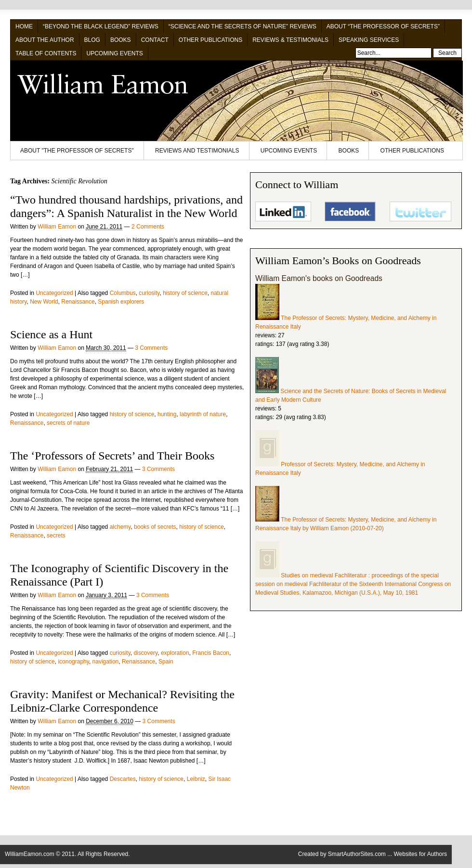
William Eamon (57, 227)
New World (44, 302)
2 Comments (148, 227)
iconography (73, 662)
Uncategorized (54, 293)
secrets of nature (68, 423)
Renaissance (78, 302)
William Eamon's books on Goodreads (319, 278)
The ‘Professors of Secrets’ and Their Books (112, 456)
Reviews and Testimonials (197, 151)
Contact (155, 40)
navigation (106, 662)
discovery (145, 653)
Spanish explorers (121, 302)
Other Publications (210, 40)
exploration (175, 653)
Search (447, 53)
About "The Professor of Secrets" (77, 151)
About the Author (45, 40)
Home (24, 26)
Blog (92, 40)
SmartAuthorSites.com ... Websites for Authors (387, 854)
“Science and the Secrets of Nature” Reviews (243, 26)
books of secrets (155, 527)
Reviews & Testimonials (290, 40)
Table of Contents (46, 53)
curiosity (149, 293)
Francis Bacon (211, 653)
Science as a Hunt (51, 334)
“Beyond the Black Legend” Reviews (101, 26)
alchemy (120, 527)
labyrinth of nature (203, 414)
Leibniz (196, 779)
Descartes (123, 779)
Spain (166, 662)
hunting (167, 414)
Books (121, 40)
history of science (185, 293)
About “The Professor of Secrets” (383, 26)
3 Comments (151, 348)
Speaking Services (369, 40)
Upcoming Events (114, 53)
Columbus (123, 293)
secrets (56, 536)
